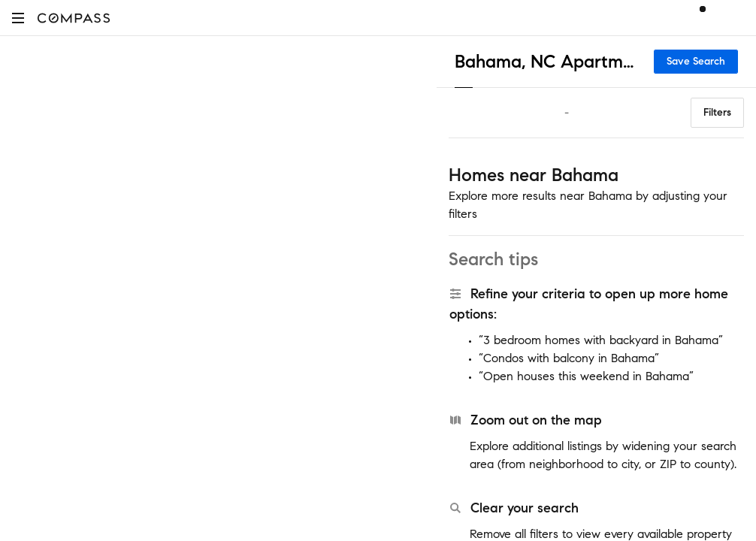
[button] (18, 18)
